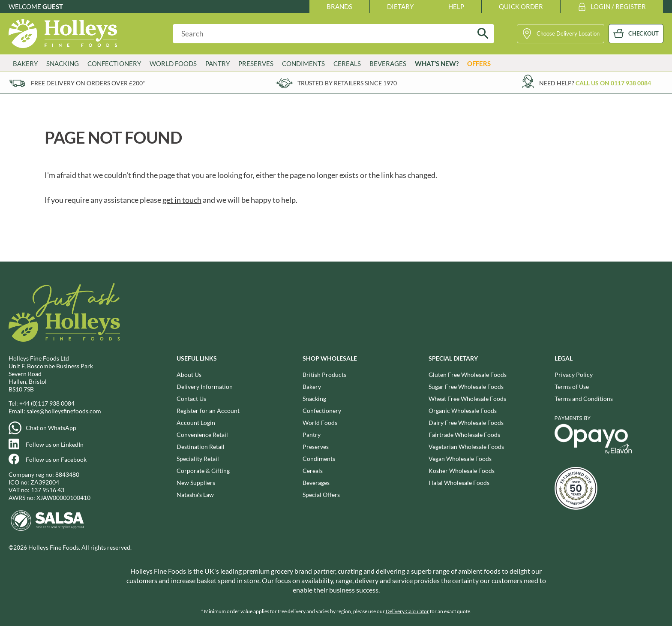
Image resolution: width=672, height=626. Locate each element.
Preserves (256, 63)
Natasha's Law (195, 495)
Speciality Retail (198, 459)
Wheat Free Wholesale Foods (467, 399)
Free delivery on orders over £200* (88, 83)
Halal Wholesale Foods (459, 483)
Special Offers (321, 495)
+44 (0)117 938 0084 (47, 403)
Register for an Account (208, 411)
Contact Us (191, 399)
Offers (479, 63)
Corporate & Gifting (203, 471)
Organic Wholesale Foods (463, 411)
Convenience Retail (202, 435)
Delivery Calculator (407, 611)
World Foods (173, 63)
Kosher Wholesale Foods (462, 471)
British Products (324, 375)
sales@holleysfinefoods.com (64, 411)
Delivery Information (205, 387)
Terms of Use (572, 387)
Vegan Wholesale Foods (460, 459)
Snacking (63, 63)
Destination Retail (201, 447)
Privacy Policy (574, 375)
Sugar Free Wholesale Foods (466, 387)
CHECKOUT (643, 33)
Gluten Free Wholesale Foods (468, 375)
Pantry (217, 63)
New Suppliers (196, 483)
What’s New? (437, 63)
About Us (189, 375)
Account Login (196, 423)
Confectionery (114, 63)
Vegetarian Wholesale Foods (466, 447)
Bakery (25, 63)
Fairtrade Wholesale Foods (464, 435)
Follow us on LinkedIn (55, 444)
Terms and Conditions (584, 399)
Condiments (303, 63)
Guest (53, 6)
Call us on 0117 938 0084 (613, 83)
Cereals (347, 63)
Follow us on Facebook (56, 459)
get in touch (182, 200)
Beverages (388, 63)
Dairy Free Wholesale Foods (466, 423)
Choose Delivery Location (568, 33)
